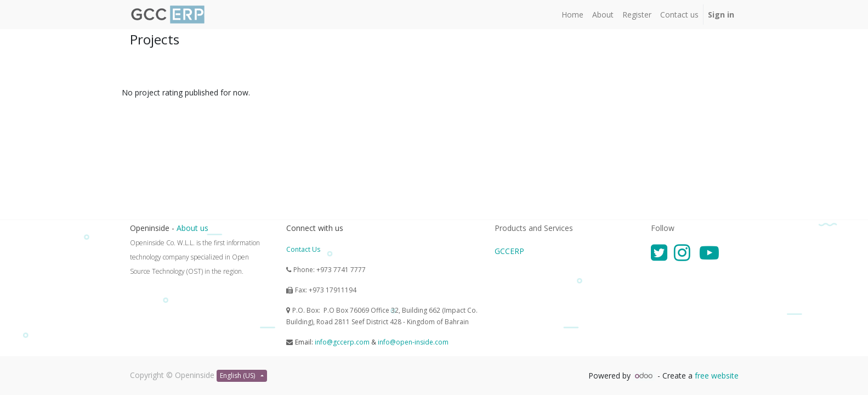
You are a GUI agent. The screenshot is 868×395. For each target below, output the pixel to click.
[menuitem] (572, 15)
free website (717, 376)
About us (192, 228)
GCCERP (509, 251)
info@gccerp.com (342, 342)
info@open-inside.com (413, 342)
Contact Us (303, 249)
